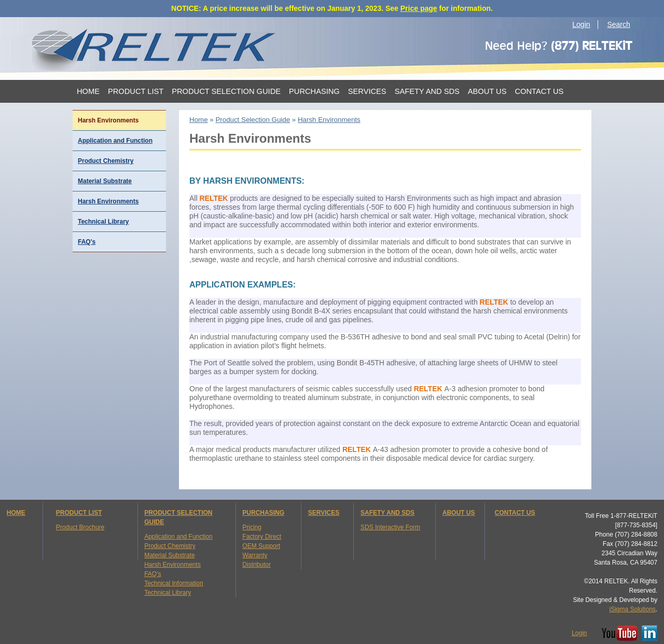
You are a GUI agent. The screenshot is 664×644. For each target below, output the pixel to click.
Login (581, 24)
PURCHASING (263, 513)
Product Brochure (80, 527)
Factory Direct (262, 537)
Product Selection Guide (226, 91)
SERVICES (324, 513)
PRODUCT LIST (79, 513)
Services (367, 91)
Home (88, 91)
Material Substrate (105, 181)
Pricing (252, 527)
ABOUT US (459, 513)
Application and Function (115, 141)
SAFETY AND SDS (388, 513)
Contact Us (539, 91)
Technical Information (174, 583)
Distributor (257, 565)
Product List (136, 91)
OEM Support (261, 546)
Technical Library (103, 222)
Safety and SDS (427, 91)
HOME (16, 513)
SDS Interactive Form (390, 527)
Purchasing (314, 91)
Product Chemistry (106, 161)
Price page (419, 8)
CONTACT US (515, 513)
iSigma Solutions (632, 609)
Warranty (255, 555)
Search (618, 24)
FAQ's (87, 242)
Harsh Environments (108, 201)
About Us (487, 91)
